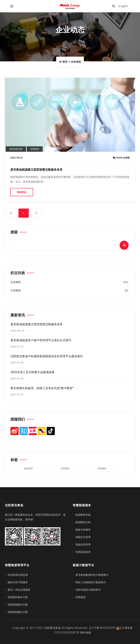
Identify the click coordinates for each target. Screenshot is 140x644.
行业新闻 (16, 290)
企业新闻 (16, 282)
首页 (65, 62)
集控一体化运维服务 (19, 590)
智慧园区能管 (83, 552)
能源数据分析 (83, 522)
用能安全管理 (83, 537)
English (123, 6)
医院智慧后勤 (16, 149)
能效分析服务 (83, 530)
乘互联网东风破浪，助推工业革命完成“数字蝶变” (42, 388)
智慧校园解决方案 (18, 605)
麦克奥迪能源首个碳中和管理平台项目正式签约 (41, 340)
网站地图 (86, 633)
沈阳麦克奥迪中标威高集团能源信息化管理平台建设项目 (47, 356)
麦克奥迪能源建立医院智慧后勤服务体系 (36, 170)
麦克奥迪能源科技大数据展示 (92, 575)
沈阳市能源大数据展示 (88, 590)
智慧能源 (65, 468)
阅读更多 (22, 192)
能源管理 (28, 468)
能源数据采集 (83, 515)
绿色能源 (102, 468)
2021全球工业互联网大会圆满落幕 (32, 372)
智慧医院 (35, 149)
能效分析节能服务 (18, 582)
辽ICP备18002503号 (102, 628)
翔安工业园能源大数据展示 (91, 582)
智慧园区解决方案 (18, 597)
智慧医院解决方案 (18, 612)
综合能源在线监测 (18, 575)
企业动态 (76, 62)
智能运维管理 (83, 545)
